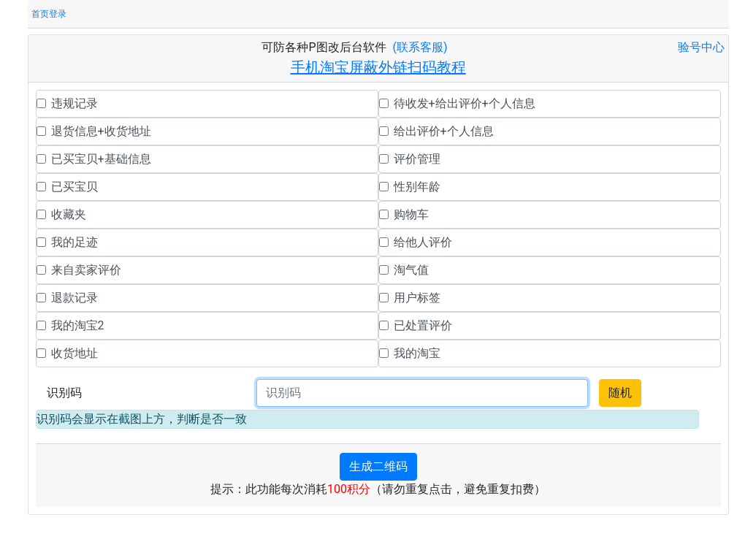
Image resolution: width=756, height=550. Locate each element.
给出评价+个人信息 (444, 131)
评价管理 (417, 159)
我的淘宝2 (78, 325)
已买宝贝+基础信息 (101, 159)
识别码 (64, 393)
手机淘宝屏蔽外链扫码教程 (378, 67)
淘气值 (411, 270)
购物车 (411, 214)
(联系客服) (420, 47)
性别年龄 (417, 187)
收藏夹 (69, 214)
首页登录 (49, 14)
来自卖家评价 (86, 270)
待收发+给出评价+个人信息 (465, 103)
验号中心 (701, 47)
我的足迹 (75, 242)
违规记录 (75, 103)
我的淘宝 (417, 353)
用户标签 (417, 298)
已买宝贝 (75, 187)
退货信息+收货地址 (101, 131)
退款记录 (75, 298)
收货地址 (75, 353)
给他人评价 (423, 242)
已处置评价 (423, 325)
